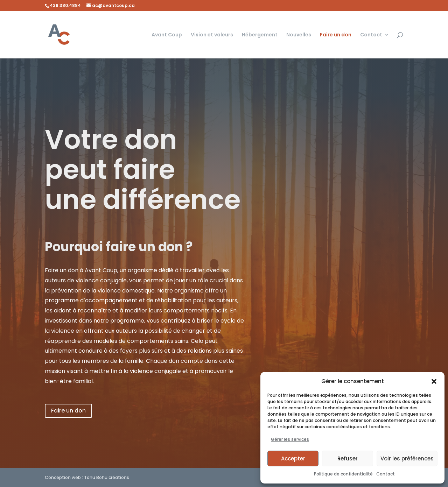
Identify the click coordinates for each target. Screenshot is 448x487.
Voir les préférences (407, 458)
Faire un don (336, 35)
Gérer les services (290, 439)
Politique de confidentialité (343, 474)
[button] (434, 381)
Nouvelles (299, 35)
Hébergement (260, 35)
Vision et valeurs (212, 35)
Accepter (293, 458)
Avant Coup (167, 35)
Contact (386, 474)
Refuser (348, 458)
